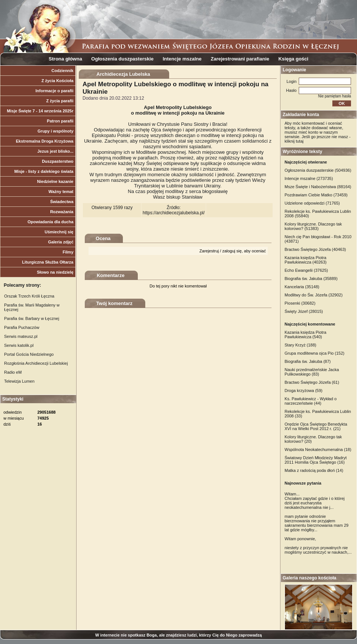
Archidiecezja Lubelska (123, 74)
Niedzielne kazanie (55, 181)
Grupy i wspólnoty (56, 131)
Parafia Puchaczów (22, 327)
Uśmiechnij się (59, 232)
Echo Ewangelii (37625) (306, 270)
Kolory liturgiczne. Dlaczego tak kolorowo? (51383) (313, 226)
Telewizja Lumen (19, 381)
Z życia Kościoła (58, 81)
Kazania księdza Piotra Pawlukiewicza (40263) (306, 260)
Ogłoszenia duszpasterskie (122, 59)
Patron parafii (60, 121)
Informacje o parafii (54, 91)
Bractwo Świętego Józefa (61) (312, 382)
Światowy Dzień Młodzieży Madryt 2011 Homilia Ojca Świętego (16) (316, 460)
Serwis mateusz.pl (21, 336)
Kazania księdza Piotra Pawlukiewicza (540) (305, 335)
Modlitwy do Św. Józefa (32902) (313, 295)
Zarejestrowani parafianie (240, 59)
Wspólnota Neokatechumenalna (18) (318, 449)
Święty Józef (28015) (304, 311)
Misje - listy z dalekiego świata (44, 171)
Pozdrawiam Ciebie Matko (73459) (316, 195)
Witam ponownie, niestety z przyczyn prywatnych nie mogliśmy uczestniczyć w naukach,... (318, 545)
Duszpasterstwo (58, 161)
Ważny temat (61, 192)
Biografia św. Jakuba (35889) (311, 279)
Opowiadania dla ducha (51, 222)
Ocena (103, 238)
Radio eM (13, 372)
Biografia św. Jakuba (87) (308, 361)
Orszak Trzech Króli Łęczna (29, 296)
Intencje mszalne (182, 59)
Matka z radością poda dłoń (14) (314, 470)
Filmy (68, 252)
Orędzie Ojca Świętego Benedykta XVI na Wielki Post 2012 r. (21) (316, 426)
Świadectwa (62, 202)
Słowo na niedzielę (55, 272)
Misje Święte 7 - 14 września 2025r (40, 111)
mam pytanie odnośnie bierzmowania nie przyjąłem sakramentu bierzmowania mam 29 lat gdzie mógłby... (316, 523)
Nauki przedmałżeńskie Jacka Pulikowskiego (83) (312, 372)
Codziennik (63, 71)
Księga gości (293, 59)
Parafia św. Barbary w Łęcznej (32, 318)
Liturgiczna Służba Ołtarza (48, 262)
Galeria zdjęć (61, 242)
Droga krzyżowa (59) (303, 391)
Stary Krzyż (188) (300, 345)
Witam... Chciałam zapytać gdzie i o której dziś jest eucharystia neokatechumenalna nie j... (315, 501)
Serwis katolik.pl (19, 345)
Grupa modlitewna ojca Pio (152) (314, 353)
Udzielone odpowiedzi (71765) (312, 203)
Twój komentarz (114, 303)
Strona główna (65, 59)
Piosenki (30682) (300, 303)
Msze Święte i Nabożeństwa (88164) (318, 187)
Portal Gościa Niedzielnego (29, 354)
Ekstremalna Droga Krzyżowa (44, 141)
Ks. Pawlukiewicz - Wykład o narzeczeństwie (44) (311, 401)
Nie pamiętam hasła (335, 96)
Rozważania (62, 212)
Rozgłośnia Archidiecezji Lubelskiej (36, 363)
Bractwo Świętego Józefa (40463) (315, 249)
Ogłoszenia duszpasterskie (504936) (318, 170)
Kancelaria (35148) (302, 287)
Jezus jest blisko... (55, 151)
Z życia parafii (60, 101)
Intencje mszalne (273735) (309, 178)
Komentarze (111, 275)
